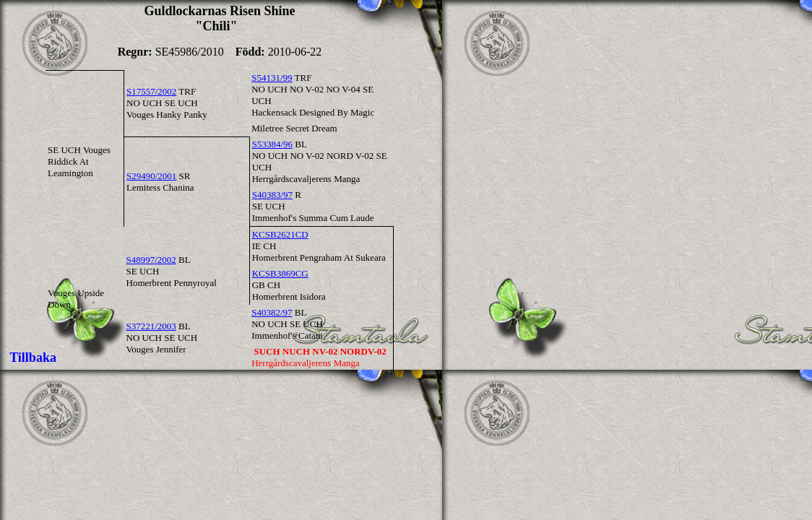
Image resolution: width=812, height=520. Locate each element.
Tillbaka (33, 357)
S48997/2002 (151, 260)
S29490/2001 (151, 176)
